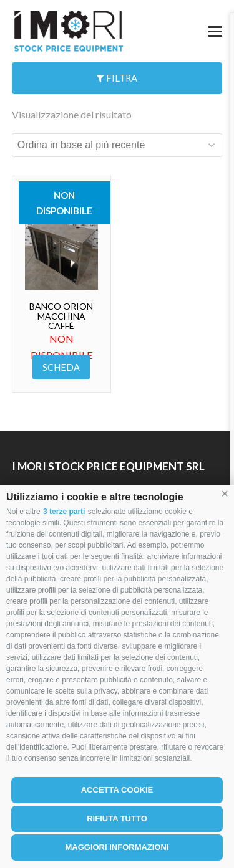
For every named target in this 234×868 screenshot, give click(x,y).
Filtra (117, 78)
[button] (225, 494)
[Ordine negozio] (117, 145)
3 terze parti (64, 512)
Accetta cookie (117, 790)
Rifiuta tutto (117, 818)
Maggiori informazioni (117, 847)
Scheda (61, 367)
